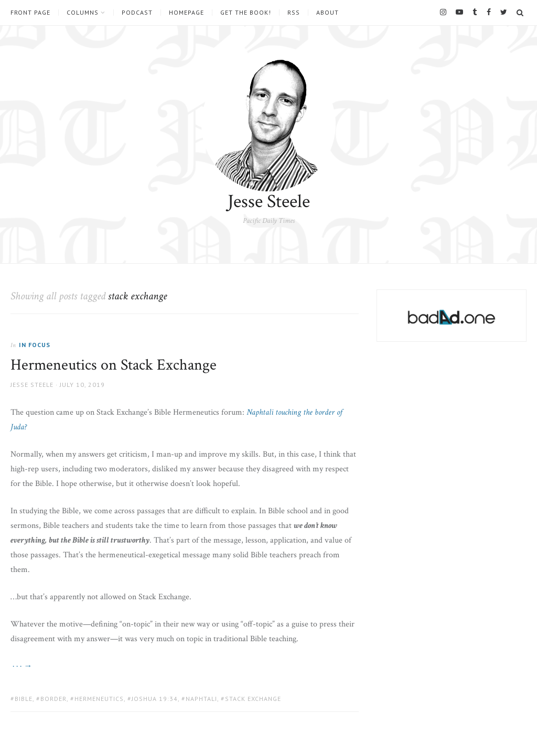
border (53, 699)
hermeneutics (99, 699)
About (327, 13)
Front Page (30, 13)
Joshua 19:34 (155, 699)
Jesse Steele (269, 202)
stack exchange (253, 699)
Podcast (137, 13)
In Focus (35, 345)
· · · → (21, 666)
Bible (24, 699)
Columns (83, 13)
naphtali (201, 699)
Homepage (186, 13)
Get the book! (246, 13)
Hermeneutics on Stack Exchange (114, 365)
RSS (294, 13)
